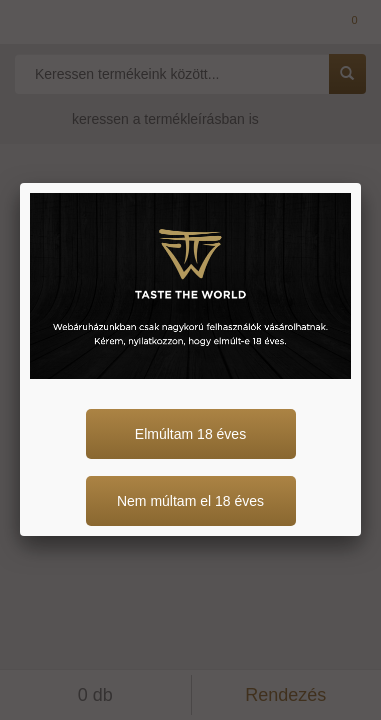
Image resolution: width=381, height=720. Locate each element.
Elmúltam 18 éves (190, 434)
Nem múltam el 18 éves (190, 501)
